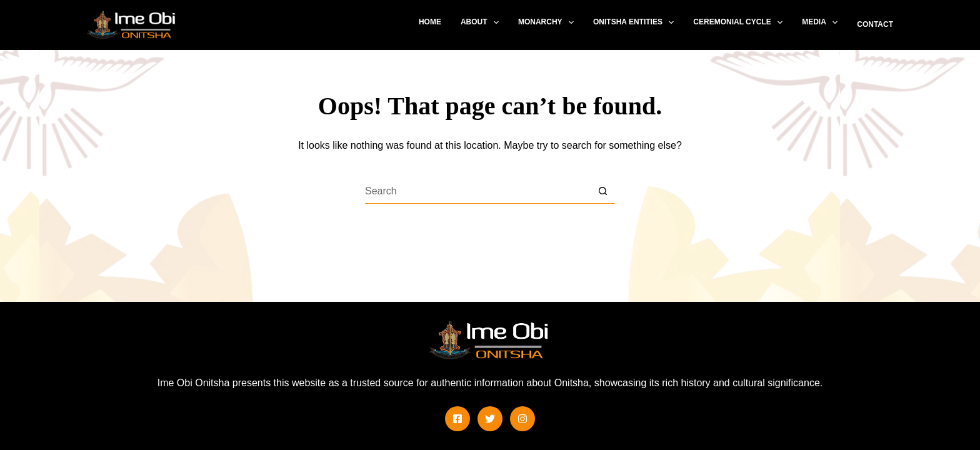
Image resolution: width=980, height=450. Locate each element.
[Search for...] (477, 191)
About (482, 22)
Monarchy (548, 22)
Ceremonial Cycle (740, 22)
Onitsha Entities (636, 22)
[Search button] (602, 191)
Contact (875, 24)
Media (822, 22)
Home (430, 22)
